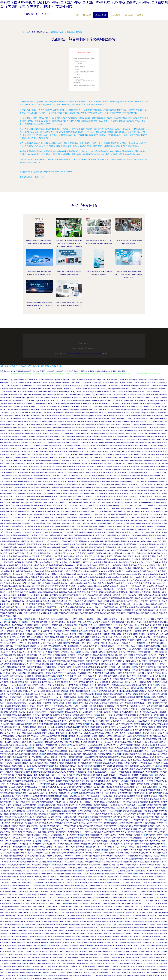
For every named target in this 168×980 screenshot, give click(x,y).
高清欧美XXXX (117, 820)
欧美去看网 (118, 886)
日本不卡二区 (131, 401)
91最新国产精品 (141, 449)
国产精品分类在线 (107, 425)
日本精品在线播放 (144, 541)
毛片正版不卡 (60, 697)
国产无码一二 (123, 484)
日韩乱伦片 (140, 841)
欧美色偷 (23, 784)
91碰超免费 (43, 568)
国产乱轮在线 (134, 898)
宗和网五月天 (66, 463)
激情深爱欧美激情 (32, 487)
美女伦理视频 (91, 380)
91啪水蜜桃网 (73, 562)
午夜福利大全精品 (32, 697)
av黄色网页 (9, 772)
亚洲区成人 (15, 550)
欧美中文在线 (139, 877)
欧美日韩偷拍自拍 (146, 856)
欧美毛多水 (46, 943)
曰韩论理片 (126, 643)
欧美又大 (136, 434)
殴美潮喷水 (70, 703)
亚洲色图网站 (53, 568)
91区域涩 (109, 787)
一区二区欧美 (10, 841)
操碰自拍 (55, 853)
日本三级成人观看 (127, 505)
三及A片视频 (134, 919)
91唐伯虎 (105, 778)
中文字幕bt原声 (18, 502)
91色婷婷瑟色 (108, 449)
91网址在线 (100, 649)
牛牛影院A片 (149, 502)
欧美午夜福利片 (110, 745)
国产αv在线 (17, 796)
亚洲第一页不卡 (26, 637)
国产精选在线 (100, 754)
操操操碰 (21, 946)
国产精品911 (128, 877)
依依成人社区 (98, 655)
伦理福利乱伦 (19, 856)
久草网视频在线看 (18, 457)
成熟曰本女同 (91, 712)
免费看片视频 (17, 889)
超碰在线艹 (158, 457)
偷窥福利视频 (132, 802)
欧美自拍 (114, 966)
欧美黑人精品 (47, 778)
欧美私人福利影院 (143, 766)
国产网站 (148, 443)
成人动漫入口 (38, 637)
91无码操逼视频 (150, 823)
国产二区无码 (83, 562)
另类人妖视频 (81, 508)
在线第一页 (28, 664)
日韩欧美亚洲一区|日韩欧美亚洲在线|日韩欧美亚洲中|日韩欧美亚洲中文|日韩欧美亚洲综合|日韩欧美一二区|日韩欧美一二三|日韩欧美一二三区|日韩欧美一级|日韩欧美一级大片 (91, 589)
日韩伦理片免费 (144, 886)
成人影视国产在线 (14, 454)
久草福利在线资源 (40, 940)
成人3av (71, 793)
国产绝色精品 (20, 475)
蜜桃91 (7, 919)
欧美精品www (108, 919)
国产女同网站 (111, 727)
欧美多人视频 (154, 859)
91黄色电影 (37, 460)
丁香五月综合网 (41, 901)
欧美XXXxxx (98, 928)
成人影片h (98, 449)
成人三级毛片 (88, 754)
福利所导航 (58, 556)
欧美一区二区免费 (72, 691)
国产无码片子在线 (22, 871)
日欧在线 (103, 703)
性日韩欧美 (53, 730)
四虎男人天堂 (35, 694)
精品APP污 (105, 622)
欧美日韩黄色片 (57, 532)
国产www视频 (16, 532)
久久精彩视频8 (69, 778)
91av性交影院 (89, 862)
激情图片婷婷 (74, 757)
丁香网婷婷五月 (11, 700)
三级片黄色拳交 (145, 910)
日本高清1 (41, 904)
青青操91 (21, 574)
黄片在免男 (39, 646)
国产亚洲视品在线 (142, 559)
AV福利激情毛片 (13, 565)
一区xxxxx (107, 392)
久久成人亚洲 (97, 517)
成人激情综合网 (41, 838)
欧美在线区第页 (60, 883)
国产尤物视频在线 (99, 553)
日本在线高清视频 (50, 754)
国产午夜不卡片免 (58, 766)
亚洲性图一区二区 (60, 808)
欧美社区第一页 (127, 535)
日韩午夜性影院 (93, 724)
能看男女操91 (139, 946)
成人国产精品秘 (112, 754)
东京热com (117, 934)
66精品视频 (101, 493)
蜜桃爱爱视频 (64, 392)
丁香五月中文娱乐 (88, 966)
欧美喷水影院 (46, 428)
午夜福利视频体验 (38, 969)
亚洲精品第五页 (116, 478)
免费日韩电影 (118, 413)
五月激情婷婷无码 (97, 658)
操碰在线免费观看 (30, 727)
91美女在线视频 (58, 422)
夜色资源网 (22, 778)
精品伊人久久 (74, 664)
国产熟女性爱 (81, 931)
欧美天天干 (100, 898)
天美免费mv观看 (33, 957)
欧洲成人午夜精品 (25, 440)
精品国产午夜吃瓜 (57, 925)
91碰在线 (95, 398)
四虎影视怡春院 (97, 820)
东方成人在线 (108, 452)
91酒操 (86, 688)
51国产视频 (116, 817)
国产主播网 (85, 664)
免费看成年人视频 (130, 862)
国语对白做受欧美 (97, 727)
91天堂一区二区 (150, 529)
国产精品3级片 (146, 386)
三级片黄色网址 (55, 634)
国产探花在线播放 (55, 700)
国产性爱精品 (124, 853)
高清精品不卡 (137, 943)
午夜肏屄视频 (10, 868)
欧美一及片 (33, 553)
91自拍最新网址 (12, 410)
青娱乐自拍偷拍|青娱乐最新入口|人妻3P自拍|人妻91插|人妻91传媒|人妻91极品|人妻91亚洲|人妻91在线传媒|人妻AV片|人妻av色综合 (50, 598)
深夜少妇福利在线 (132, 865)
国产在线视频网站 (116, 730)
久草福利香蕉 (88, 952)
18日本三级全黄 (100, 556)
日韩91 (9, 805)
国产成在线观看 (110, 526)
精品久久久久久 (162, 826)
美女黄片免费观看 (27, 550)
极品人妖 (64, 733)
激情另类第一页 (17, 919)
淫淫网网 (3, 454)
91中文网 (91, 718)
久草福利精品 (68, 940)
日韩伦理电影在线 (126, 811)
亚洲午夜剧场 (66, 715)
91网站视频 (16, 838)
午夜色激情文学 (75, 670)
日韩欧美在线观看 (69, 826)
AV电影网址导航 (150, 838)
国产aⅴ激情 (89, 928)
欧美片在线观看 (154, 847)
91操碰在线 (12, 389)
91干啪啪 (151, 574)
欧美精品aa (80, 631)
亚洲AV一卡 (90, 490)
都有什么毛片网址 (157, 757)
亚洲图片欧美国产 (140, 664)
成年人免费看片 (130, 814)
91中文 (161, 490)
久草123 (90, 538)
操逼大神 (124, 715)
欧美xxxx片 (86, 940)
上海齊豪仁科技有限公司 (89, 354)
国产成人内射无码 (48, 386)
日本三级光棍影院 (64, 407)
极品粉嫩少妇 (58, 856)
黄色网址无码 (160, 913)
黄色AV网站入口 (18, 928)
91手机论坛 (37, 562)
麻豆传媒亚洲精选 (119, 832)
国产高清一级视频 (65, 667)
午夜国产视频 (107, 640)
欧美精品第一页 (82, 847)
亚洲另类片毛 (127, 829)
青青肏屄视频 (51, 916)
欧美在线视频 (144, 460)
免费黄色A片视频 (33, 835)
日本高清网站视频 (65, 718)
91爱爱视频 (56, 428)
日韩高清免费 (71, 697)
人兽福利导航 (66, 544)
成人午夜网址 (46, 496)
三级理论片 (12, 778)
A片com (21, 559)
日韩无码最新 (122, 727)
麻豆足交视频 (160, 670)
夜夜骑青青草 (52, 395)
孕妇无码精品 (53, 978)
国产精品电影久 (52, 952)
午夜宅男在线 (30, 472)
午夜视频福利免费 (133, 571)
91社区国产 (113, 380)
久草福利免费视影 (146, 580)
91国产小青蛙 (143, 440)
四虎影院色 (152, 697)
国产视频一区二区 (39, 685)
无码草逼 (72, 646)
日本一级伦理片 (121, 733)
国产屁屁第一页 (88, 496)
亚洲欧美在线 (20, 628)
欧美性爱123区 (153, 703)
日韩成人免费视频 (136, 838)
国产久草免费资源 (19, 775)
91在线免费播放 (22, 706)
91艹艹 (148, 422)
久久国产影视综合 (119, 410)
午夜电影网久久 (58, 413)
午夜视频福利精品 (10, 739)
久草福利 (46, 401)
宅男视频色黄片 (19, 655)
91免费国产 (96, 640)
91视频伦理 (147, 937)
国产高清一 (72, 655)
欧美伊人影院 (158, 446)
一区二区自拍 (20, 631)
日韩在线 (108, 410)
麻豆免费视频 (129, 841)
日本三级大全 (137, 499)
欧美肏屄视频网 (156, 865)
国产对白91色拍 (154, 817)
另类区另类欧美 (85, 481)
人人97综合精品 (104, 484)
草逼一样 (50, 883)
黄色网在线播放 (26, 565)
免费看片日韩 (120, 571)
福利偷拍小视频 (102, 380)
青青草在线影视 (58, 625)
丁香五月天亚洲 (31, 544)
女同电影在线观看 (20, 580)
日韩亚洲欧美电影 (126, 790)
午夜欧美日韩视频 (117, 622)
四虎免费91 (55, 416)
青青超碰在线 (58, 829)
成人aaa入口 (78, 628)
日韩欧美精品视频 (126, 754)
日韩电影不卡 (159, 862)
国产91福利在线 (150, 883)
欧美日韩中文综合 (23, 709)
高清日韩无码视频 (54, 463)
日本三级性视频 (58, 691)
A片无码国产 (123, 826)
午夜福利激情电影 (58, 649)
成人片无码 (108, 538)
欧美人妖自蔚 (8, 628)
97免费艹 (48, 490)
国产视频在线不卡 (160, 892)
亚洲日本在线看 (16, 963)
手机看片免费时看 (37, 721)
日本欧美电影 (91, 937)
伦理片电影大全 (132, 721)
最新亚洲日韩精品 (131, 460)
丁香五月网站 (59, 502)
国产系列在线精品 (136, 850)
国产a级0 (54, 383)
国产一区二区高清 (72, 922)
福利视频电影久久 (25, 511)
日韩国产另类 (82, 709)
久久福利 (146, 499)
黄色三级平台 (132, 676)
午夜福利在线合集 (30, 814)
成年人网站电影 (160, 832)
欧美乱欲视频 (61, 466)
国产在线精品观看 (53, 676)
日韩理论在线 (19, 904)
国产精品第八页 (32, 628)
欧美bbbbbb (153, 820)
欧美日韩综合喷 (86, 739)
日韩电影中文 (27, 886)
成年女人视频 (157, 386)
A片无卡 (54, 679)
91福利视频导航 (35, 428)
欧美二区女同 (73, 550)
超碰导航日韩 (148, 649)
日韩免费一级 (128, 975)
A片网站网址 (103, 541)
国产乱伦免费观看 (37, 526)
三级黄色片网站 (66, 499)
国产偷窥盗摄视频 (12, 392)
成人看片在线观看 (111, 790)
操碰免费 (85, 865)
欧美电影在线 (96, 499)
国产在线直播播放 (55, 940)
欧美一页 (9, 580)
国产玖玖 (153, 559)
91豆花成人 (99, 514)
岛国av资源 (64, 469)
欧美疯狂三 (110, 808)
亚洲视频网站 (130, 796)
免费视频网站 (52, 547)
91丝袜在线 (137, 532)
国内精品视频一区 (133, 957)
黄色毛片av (94, 682)
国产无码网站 (109, 532)
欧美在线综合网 (120, 637)
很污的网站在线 (141, 859)
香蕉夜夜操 (58, 778)
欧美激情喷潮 (117, 631)
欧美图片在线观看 (32, 383)
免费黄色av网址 (42, 529)
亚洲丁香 (154, 745)
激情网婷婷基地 (143, 784)
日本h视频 (74, 652)
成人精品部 (121, 871)
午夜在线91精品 (146, 832)
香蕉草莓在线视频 (66, 763)
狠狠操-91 (56, 487)
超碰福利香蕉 (6, 796)
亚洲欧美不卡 (128, 631)
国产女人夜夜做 (70, 514)
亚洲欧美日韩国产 (129, 769)
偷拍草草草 (49, 526)
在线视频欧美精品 (41, 634)
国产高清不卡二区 (61, 571)
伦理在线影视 (7, 508)
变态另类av (64, 886)
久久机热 (151, 419)
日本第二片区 (97, 565)
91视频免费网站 (51, 667)
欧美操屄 (78, 940)
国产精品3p (158, 526)
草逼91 (30, 634)
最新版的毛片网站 (112, 901)
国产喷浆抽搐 (133, 520)
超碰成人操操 (79, 416)
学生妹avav (102, 475)
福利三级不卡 (82, 748)
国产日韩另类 (53, 972)
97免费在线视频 (45, 954)
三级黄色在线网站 (132, 778)
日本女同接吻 (109, 739)
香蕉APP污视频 (141, 472)
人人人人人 (151, 904)
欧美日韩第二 (112, 670)
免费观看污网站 (110, 520)
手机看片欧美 (63, 790)
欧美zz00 (13, 682)
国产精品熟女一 (30, 416)
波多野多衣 (101, 793)
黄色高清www (58, 937)
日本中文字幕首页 (140, 799)
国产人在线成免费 (135, 398)
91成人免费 (52, 898)
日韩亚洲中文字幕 (127, 658)
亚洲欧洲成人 (99, 410)
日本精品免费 (112, 736)
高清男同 (63, 580)
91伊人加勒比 (135, 487)
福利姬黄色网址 (146, 446)
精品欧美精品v (63, 547)
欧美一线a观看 (33, 853)
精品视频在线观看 (22, 913)
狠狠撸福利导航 (29, 960)
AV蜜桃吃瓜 (7, 538)
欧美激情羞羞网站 (139, 697)
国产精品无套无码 (21, 517)
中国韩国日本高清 (76, 410)
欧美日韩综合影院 (60, 868)
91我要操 (64, 487)
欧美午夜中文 (159, 957)
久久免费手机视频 (155, 383)
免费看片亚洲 (85, 946)
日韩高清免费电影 (146, 952)
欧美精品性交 (140, 413)
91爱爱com (151, 463)
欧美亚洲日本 (114, 715)
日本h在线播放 (143, 622)
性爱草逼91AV (111, 496)
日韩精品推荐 (118, 511)
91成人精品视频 (52, 392)
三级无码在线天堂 (84, 517)
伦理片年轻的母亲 (135, 649)
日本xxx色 (56, 628)
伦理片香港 (52, 559)
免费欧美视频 (122, 496)
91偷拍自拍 (52, 643)
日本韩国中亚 (31, 898)
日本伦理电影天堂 (111, 655)
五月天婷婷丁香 (111, 742)
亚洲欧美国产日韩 (127, 577)
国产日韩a (121, 802)
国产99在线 (14, 637)
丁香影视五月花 (12, 511)
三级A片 (154, 541)
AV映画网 (150, 619)
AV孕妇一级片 (73, 904)
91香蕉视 (85, 392)
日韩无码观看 (42, 820)
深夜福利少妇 (133, 715)
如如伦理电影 (97, 940)
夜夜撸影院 (122, 940)
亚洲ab (120, 440)
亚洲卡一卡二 (9, 514)
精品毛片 (64, 508)
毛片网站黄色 (45, 580)
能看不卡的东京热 (38, 748)
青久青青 (133, 541)
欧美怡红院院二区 (88, 407)
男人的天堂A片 (75, 706)
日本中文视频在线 (109, 517)
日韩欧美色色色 (99, 802)
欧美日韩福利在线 (125, 742)
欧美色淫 (34, 398)
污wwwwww (105, 907)
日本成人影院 (120, 960)
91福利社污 (63, 757)
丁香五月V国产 (104, 508)
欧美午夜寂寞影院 (112, 466)
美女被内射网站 (87, 799)
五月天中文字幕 (142, 901)
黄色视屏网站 (100, 466)
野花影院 (97, 856)
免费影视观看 (100, 434)
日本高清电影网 (83, 440)
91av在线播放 (45, 469)
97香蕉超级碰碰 (41, 499)
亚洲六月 (37, 874)
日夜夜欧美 (49, 454)
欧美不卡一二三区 (17, 643)
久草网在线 (155, 422)
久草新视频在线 (19, 487)
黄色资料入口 (162, 553)
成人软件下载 (10, 742)
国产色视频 (31, 520)
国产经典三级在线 (97, 457)
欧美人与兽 (108, 886)
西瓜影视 (19, 829)
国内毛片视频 (142, 685)
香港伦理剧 (105, 443)
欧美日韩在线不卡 (71, 805)
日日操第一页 (70, 434)
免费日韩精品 (138, 922)
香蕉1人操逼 (119, 796)
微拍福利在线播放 (149, 727)
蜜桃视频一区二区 (146, 940)
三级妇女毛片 (139, 934)
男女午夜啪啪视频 (124, 963)
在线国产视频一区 (68, 769)
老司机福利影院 (16, 814)
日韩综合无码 (89, 733)
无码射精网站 (61, 440)
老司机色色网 (153, 691)
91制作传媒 (55, 469)
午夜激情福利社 (58, 631)
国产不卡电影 (141, 787)
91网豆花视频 (80, 434)
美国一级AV (123, 398)
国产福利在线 (98, 413)
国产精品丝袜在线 (150, 739)
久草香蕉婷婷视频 (40, 889)
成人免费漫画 (64, 760)
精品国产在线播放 (42, 823)
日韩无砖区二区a (25, 700)
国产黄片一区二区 (23, 748)
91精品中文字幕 (25, 802)
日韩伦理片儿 (153, 664)
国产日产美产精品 (137, 481)
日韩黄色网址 (116, 508)
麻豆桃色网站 (34, 577)
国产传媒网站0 (115, 799)
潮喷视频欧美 (156, 931)
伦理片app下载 (141, 410)
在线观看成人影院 (85, 772)
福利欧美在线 (98, 538)
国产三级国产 (59, 472)
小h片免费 (156, 425)
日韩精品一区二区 (59, 841)
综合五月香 (47, 419)
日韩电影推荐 (139, 751)
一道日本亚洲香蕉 (133, 392)
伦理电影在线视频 (14, 874)
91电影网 (106, 889)
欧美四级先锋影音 (96, 646)
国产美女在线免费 (85, 529)
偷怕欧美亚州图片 (101, 386)
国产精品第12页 (140, 505)
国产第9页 (8, 502)
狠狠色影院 (7, 730)
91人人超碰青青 (142, 544)
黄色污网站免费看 (115, 634)
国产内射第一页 (135, 727)
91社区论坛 (65, 478)
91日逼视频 (99, 526)
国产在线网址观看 (141, 493)
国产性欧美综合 (116, 862)
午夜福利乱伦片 (62, 706)
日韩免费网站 (151, 966)
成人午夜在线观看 (18, 383)
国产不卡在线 (29, 407)
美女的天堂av (72, 913)
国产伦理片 (153, 655)
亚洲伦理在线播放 (147, 778)
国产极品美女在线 (75, 832)
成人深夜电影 (63, 398)
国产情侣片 (141, 568)
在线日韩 (124, 766)
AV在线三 (51, 966)
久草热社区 (52, 960)
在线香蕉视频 (55, 712)
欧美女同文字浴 (74, 799)
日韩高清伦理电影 (35, 754)
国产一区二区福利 (159, 392)
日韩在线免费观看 (10, 898)
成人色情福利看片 (118, 907)
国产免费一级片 (159, 380)
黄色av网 (164, 487)
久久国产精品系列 (56, 823)
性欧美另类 (87, 784)
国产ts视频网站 (73, 487)
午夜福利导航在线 (137, 724)
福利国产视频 (32, 655)
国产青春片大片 (115, 667)
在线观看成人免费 (75, 868)
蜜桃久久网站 (84, 652)
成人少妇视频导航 (130, 440)
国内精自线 (135, 386)
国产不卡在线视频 (81, 763)
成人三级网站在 (84, 463)
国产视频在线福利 (151, 922)
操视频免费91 (13, 422)
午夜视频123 (40, 502)
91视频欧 (38, 790)
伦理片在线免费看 (35, 703)
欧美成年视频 (93, 577)
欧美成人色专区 (76, 802)
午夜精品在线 (67, 628)
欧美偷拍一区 (88, 975)
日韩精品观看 (129, 449)
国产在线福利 (135, 562)
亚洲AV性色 (158, 676)
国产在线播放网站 (149, 452)
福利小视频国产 (49, 844)
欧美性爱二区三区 (117, 778)
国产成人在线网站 (23, 419)
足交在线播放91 (96, 383)
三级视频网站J (68, 556)
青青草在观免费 (40, 972)
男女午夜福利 (99, 943)
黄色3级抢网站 (121, 383)
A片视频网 (74, 484)
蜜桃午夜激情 (115, 469)
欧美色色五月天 (78, 712)
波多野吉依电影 (146, 425)
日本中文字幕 (133, 940)
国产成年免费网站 (155, 440)
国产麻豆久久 (32, 766)
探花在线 (130, 871)
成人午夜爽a (111, 649)
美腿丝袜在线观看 (147, 526)
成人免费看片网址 (143, 769)
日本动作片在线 (105, 934)
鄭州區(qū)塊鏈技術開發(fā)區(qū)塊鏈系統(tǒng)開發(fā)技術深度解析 (39, 305)
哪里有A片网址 (110, 514)
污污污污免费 (37, 511)
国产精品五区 (139, 835)
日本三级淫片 (58, 847)
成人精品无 (68, 541)
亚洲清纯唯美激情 (120, 700)
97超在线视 (42, 547)
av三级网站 (65, 652)
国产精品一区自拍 (130, 511)
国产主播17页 (132, 637)
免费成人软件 (111, 481)
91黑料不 (154, 550)
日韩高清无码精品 (38, 673)
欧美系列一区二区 (125, 736)
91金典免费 (47, 511)
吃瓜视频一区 (62, 685)
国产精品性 (49, 380)
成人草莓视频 (146, 907)
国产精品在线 (124, 823)
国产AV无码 (66, 431)
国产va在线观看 (19, 895)
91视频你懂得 (88, 454)
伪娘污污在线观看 (108, 874)
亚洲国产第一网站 (80, 493)
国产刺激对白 (70, 577)
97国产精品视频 (46, 422)
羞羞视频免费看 (146, 682)
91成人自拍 (142, 949)
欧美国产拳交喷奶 (9, 437)
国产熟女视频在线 (113, 475)
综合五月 (51, 751)
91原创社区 (38, 484)
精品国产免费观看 (21, 469)
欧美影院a (114, 718)
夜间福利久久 (101, 670)
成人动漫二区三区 (94, 511)
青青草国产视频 (73, 781)
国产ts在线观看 (47, 535)
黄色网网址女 (14, 449)
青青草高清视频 (140, 754)
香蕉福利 (116, 937)
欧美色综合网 (50, 389)
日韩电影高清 (126, 868)
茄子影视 (26, 673)
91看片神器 (162, 646)
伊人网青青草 (71, 452)
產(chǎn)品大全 (101, 15)
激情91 (123, 676)
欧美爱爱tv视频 (15, 499)
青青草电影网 (56, 688)
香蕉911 (71, 389)
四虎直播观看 (43, 814)
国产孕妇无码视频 (123, 562)
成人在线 (158, 706)
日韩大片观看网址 (117, 443)
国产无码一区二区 (47, 622)
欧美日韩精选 (121, 847)
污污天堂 (163, 820)
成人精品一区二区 (21, 425)
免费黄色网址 (132, 547)
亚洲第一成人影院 (15, 862)
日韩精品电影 (122, 775)
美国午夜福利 (94, 748)
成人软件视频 (20, 472)
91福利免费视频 (77, 574)
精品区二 (10, 904)
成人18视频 (89, 544)
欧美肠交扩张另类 (117, 460)
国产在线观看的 (51, 574)
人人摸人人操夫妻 (72, 957)
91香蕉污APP (97, 529)
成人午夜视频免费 (75, 571)
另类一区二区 (147, 853)
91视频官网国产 (46, 487)
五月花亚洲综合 (124, 457)
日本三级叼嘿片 (70, 700)
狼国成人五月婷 (31, 919)
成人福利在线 (111, 963)
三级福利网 (160, 673)
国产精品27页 (35, 742)
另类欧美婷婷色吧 (45, 847)
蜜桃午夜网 (118, 499)
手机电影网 (57, 658)
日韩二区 (107, 820)
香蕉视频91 (150, 877)
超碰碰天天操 (7, 404)
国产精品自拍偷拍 (137, 502)
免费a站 (60, 694)
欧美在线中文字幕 (155, 790)
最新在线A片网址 (88, 466)
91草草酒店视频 (19, 404)
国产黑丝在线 (99, 963)
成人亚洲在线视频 (101, 952)
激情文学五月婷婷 (142, 844)
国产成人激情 (91, 676)
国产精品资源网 (156, 954)
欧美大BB (4, 440)
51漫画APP (157, 496)
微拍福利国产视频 (150, 736)
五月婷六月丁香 (157, 886)
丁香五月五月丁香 (124, 931)
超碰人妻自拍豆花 (82, 850)
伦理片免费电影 (57, 871)
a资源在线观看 (20, 922)
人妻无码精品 (16, 395)
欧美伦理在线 (125, 943)
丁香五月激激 (34, 640)
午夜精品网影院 (31, 457)
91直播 (57, 452)
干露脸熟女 (93, 568)
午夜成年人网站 (97, 559)
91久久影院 (108, 413)
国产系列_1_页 (140, 904)
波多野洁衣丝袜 (145, 730)
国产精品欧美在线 (76, 928)
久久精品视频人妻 (116, 841)
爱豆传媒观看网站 (102, 407)
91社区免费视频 (29, 963)
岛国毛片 (139, 712)
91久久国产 (163, 772)
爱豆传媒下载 (153, 556)
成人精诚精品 (119, 694)
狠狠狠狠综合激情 (111, 823)
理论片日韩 (62, 748)
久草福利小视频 (51, 946)
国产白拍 (151, 949)
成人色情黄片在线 (149, 454)
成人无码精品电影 (90, 634)
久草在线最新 (107, 511)
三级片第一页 (10, 925)
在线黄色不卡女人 (108, 661)
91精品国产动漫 (82, 969)
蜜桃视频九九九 (101, 757)
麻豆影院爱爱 (9, 472)
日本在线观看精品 (101, 880)
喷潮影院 (17, 859)
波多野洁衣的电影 (151, 718)
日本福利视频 (93, 934)
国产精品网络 (16, 562)
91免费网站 (54, 814)
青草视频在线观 (70, 727)
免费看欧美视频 (21, 754)
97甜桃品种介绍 (145, 517)
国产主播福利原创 (48, 805)
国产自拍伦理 (121, 628)
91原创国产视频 (12, 431)
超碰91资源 (73, 469)
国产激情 (23, 793)
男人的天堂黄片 (37, 910)
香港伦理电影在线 (129, 404)
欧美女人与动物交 (108, 389)
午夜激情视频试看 (84, 736)
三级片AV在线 (100, 931)
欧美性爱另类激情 (107, 748)
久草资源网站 (11, 910)
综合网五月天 (99, 437)
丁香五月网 (10, 463)
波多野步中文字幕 (53, 523)
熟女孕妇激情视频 (54, 919)
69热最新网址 (56, 538)
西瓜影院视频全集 (108, 562)
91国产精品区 (135, 853)
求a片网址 (20, 443)
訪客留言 (140, 15)
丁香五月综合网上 (49, 694)
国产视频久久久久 (132, 907)
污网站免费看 (116, 422)
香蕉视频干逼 (136, 706)
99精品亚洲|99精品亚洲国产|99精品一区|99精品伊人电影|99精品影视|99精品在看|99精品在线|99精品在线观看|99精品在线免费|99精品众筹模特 (113, 595)
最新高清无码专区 (106, 625)
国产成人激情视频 (58, 443)
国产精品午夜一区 (105, 401)
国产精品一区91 (85, 550)
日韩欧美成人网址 (148, 709)
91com (92, 514)
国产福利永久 (70, 383)
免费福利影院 (79, 859)
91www (35, 700)
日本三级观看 (113, 811)
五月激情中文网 (157, 643)
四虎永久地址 (129, 625)
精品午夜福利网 (13, 541)
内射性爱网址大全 (113, 535)
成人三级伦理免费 (87, 386)
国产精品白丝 (154, 700)
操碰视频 (150, 437)
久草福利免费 (17, 718)
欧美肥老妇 (52, 529)
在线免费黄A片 (36, 401)
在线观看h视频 (45, 383)
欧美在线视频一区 (45, 865)
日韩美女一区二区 (23, 769)
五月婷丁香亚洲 (110, 775)
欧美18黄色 (155, 628)
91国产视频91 (45, 625)
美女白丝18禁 (154, 544)
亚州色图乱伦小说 (64, 449)
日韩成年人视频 (123, 745)
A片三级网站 (122, 472)
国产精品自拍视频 (55, 889)
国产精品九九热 (44, 688)
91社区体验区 (79, 892)
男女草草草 (102, 766)
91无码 (160, 787)
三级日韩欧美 (29, 502)
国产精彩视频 (80, 413)
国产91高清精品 (146, 392)
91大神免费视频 (77, 960)
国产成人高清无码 (86, 823)
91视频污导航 (145, 523)
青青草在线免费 (143, 694)
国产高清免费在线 (142, 631)
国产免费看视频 (71, 502)
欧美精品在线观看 (157, 925)
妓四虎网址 (151, 898)
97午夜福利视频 (121, 425)
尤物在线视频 (97, 925)
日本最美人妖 (96, 954)
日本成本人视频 (79, 715)
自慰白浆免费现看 (87, 922)
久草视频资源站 (36, 419)
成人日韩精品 (52, 550)
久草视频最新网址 (27, 449)
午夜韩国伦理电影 (106, 960)
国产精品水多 (48, 556)
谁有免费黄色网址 (119, 969)
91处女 (62, 452)
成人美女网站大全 (40, 966)
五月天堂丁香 (37, 556)
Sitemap (110, 354)
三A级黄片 (132, 700)
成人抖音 (113, 568)
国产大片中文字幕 (60, 454)
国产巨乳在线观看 (43, 416)
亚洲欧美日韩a (75, 790)
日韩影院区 (96, 700)
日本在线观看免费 (57, 736)
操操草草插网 (140, 975)
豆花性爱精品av (28, 883)
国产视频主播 (141, 619)
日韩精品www (91, 877)
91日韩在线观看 (95, 562)
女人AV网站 (96, 622)
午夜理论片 (87, 565)
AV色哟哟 (27, 481)
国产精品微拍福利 (19, 835)
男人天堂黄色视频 (13, 694)
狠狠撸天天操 (90, 631)
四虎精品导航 (83, 697)
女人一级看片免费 (136, 826)
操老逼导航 (48, 829)
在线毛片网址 (157, 769)
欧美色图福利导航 (160, 637)
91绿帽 (148, 724)
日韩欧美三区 (37, 829)
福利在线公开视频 (8, 640)
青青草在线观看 (150, 850)
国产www (67, 553)
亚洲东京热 (19, 407)
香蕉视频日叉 (99, 706)
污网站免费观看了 (157, 784)
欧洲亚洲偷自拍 (57, 727)
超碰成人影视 (34, 437)
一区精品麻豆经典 (77, 422)
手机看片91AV (83, 658)
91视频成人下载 (100, 487)
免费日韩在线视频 (25, 715)
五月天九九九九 (18, 787)
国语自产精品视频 (97, 850)
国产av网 (135, 670)
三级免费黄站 (133, 892)
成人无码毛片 (96, 832)
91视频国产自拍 (112, 434)
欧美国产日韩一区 (114, 784)
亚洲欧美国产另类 (46, 577)
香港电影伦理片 (26, 460)
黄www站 (73, 814)
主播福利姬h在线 (97, 463)
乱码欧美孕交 (148, 457)
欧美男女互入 (72, 682)
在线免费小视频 (101, 490)
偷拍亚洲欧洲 (27, 733)
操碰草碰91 (91, 619)
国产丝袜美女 (70, 413)
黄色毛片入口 (60, 913)
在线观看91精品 (81, 577)
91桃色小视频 (136, 574)
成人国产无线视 (152, 514)
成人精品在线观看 (17, 850)
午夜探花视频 (134, 928)
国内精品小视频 (102, 730)
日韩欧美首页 (6, 886)
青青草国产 (68, 496)
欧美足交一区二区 (157, 404)
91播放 (26, 577)
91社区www (160, 709)
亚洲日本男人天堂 (109, 865)
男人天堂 (141, 511)
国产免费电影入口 (109, 871)
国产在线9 (33, 431)
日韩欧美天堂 (154, 799)
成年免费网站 (10, 972)
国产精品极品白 (116, 685)
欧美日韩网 (111, 931)
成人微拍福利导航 (113, 577)
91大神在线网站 (103, 916)
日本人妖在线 (17, 685)
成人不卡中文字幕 (38, 769)
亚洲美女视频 (17, 931)
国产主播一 (21, 937)
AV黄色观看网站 (70, 425)
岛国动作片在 (68, 490)
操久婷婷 (79, 454)
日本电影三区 (48, 928)
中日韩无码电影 (126, 664)
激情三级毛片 (66, 901)
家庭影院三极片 (105, 763)
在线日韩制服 (53, 760)
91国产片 (66, 943)
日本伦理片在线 (71, 517)
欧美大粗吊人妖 (44, 544)
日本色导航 (68, 892)
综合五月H (129, 904)
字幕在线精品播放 (32, 505)
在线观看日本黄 (67, 493)
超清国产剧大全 (99, 431)
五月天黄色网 (162, 871)
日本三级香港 (70, 829)
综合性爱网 (152, 685)
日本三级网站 (78, 787)
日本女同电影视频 (60, 865)
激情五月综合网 (114, 769)
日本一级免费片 (148, 673)
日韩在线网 (94, 472)
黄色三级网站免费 (91, 694)
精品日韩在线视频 (56, 859)
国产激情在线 (95, 957)
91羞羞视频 (139, 443)
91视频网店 (160, 781)
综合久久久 (120, 619)
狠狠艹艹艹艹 (88, 841)
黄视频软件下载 (44, 727)
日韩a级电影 (161, 529)
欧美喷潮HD (64, 745)
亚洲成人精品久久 (111, 835)
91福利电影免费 (125, 670)
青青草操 (33, 724)
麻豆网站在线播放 (19, 957)
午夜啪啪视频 (86, 742)
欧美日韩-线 (21, 868)
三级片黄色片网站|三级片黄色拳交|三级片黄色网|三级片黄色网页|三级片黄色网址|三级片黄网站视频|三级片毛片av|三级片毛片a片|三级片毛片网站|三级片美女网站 (104, 601)
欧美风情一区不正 (150, 733)
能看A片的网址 (105, 817)
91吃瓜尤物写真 (141, 658)
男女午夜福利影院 (109, 547)
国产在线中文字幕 (116, 844)
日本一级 (86, 520)
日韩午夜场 (151, 505)
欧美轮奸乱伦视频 (101, 841)
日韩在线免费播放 (63, 844)
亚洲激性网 (138, 883)
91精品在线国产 (9, 937)
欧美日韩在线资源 (118, 957)
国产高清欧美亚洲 (157, 960)
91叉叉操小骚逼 (78, 544)
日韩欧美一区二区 (7, 880)
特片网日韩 (118, 925)
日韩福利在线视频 (99, 736)
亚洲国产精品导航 (23, 398)
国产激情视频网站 (43, 404)
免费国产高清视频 (110, 559)
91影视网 (145, 395)
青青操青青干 (160, 574)
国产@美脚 (49, 975)
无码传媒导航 (70, 505)
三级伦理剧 (152, 787)
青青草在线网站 (152, 772)
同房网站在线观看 (94, 919)
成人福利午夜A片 (71, 838)
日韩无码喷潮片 (43, 736)
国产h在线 (27, 685)
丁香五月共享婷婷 (41, 670)
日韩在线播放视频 (85, 535)
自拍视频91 (140, 422)
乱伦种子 (57, 380)
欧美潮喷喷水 (123, 793)
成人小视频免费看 (17, 658)
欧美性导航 (19, 772)
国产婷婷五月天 (58, 505)
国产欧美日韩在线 (72, 472)
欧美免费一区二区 (42, 859)
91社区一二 (71, 748)
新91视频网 (95, 425)
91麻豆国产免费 (54, 661)
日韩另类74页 (163, 733)
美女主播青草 (109, 437)
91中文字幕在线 (111, 431)
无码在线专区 (150, 841)
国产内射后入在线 (16, 547)
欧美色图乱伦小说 (98, 481)
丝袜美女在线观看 (107, 724)
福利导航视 (68, 694)
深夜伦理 (30, 972)
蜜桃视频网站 (153, 490)
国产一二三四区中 (87, 757)
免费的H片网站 (51, 673)
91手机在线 (62, 739)
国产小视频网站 (37, 667)
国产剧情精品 (75, 386)
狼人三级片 (55, 580)
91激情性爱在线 (77, 688)
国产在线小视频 (83, 514)
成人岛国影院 (82, 511)
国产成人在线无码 (144, 550)
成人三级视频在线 (20, 508)
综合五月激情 (61, 904)
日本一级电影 (32, 490)
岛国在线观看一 (45, 619)
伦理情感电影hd (27, 907)
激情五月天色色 (104, 419)
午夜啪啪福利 (54, 880)
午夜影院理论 (5, 883)
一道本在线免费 (54, 901)
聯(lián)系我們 (116, 15)
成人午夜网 (159, 419)
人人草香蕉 (10, 434)
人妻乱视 (12, 419)
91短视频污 (9, 763)
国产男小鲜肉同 (81, 419)
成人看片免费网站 (53, 715)
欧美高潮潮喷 (32, 895)
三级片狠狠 (67, 919)
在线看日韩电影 (110, 673)
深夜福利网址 (27, 454)
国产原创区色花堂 (23, 401)
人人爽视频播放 (39, 664)
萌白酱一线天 (122, 526)
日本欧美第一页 (35, 535)
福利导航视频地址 (74, 841)
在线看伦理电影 (18, 823)
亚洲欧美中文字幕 (95, 709)
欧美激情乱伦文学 (127, 901)
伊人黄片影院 (162, 883)
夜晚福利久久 (60, 622)
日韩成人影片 (71, 460)
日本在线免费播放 (23, 969)
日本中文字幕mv (102, 718)
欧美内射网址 (145, 466)
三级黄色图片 (158, 538)
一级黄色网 (152, 449)
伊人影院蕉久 (46, 631)
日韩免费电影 (129, 443)
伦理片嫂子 (17, 727)
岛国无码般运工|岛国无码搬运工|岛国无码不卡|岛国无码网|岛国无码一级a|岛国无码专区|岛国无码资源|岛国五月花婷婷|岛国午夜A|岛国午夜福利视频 (63, 610)
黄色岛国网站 (36, 410)
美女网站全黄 (104, 829)
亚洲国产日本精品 (101, 883)
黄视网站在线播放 (55, 457)
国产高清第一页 (45, 514)
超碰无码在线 (92, 523)
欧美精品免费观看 (34, 922)
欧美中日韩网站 (136, 823)
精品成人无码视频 (95, 547)
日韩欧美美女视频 (151, 508)
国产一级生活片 (22, 640)
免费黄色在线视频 (108, 550)
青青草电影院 (65, 952)
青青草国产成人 (24, 410)
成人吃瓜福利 (23, 431)
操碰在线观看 (53, 907)
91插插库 (133, 389)
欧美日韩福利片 (158, 811)
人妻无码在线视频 (122, 724)
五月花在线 (120, 661)
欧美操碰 (72, 547)
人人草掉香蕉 (25, 799)
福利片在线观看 (35, 386)
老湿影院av (46, 649)
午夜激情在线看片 (146, 637)
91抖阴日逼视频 (126, 751)
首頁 (77, 15)
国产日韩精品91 (135, 407)
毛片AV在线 (82, 814)
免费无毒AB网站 (43, 963)
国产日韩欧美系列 (156, 622)
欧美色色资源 (39, 886)
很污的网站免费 (97, 946)
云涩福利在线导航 (27, 452)
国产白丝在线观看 (111, 913)
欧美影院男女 (158, 682)
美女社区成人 (66, 520)
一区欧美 (90, 963)
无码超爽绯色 (162, 667)
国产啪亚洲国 (156, 523)
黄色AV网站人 (29, 571)
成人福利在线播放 (55, 817)
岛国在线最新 (102, 619)
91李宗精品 (79, 532)
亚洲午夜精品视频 (113, 505)
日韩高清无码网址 (142, 925)
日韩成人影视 (129, 413)
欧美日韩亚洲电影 (76, 751)
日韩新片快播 (133, 628)
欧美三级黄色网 (128, 757)
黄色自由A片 (62, 646)
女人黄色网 (29, 823)
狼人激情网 (43, 559)
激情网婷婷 (42, 553)
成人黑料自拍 (91, 502)
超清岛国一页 (30, 661)
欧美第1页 (123, 913)
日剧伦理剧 (52, 877)
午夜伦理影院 (47, 922)
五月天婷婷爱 (5, 481)
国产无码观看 (110, 946)
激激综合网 (140, 679)
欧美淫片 (78, 895)
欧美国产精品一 (136, 739)
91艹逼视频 (50, 904)
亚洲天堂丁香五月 (38, 481)
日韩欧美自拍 (128, 925)
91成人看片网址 (19, 712)
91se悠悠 (147, 643)
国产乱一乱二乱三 (85, 469)
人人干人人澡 (34, 691)
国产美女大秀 (150, 835)
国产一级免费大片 (120, 452)
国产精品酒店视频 (92, 892)
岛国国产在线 (131, 544)
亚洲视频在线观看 (124, 697)
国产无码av (115, 502)
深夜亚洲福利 (132, 652)
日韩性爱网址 (55, 493)
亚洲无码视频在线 (16, 484)
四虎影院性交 (149, 889)
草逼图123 (53, 670)
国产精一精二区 (110, 463)
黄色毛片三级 (39, 946)
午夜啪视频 (63, 562)
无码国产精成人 (45, 841)
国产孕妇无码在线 (17, 679)
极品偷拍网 (29, 781)
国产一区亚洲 (81, 649)
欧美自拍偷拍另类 (49, 682)
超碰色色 (123, 652)
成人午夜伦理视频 (78, 877)
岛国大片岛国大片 (112, 664)
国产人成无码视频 (9, 401)
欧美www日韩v (95, 865)
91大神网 (57, 874)
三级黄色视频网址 (82, 526)
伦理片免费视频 (67, 676)
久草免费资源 (32, 868)
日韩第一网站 (42, 661)
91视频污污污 (152, 535)
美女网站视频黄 (12, 559)
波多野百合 (139, 811)
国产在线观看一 (108, 856)
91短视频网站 (11, 544)
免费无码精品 (64, 978)
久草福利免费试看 (118, 544)
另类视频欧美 (156, 511)
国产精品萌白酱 (37, 541)
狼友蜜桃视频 (113, 703)
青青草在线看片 (75, 975)
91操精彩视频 (85, 925)
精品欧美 (62, 568)
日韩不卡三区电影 (93, 796)
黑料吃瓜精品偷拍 (72, 443)
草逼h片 (144, 969)
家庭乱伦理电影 (6, 416)
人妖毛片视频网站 (152, 946)
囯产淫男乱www (70, 775)
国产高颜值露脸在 (146, 670)
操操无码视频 (34, 514)
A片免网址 (114, 916)
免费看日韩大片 (40, 907)
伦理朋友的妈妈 (36, 493)
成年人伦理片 (76, 553)
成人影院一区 (32, 712)
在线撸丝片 (41, 443)
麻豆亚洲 (22, 898)
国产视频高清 (148, 416)
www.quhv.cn (72, 354)
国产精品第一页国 (72, 481)
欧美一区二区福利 (66, 972)
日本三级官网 (22, 853)
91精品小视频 (134, 580)
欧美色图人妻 (62, 395)
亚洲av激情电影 (17, 478)
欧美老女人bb (59, 434)
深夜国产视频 (141, 565)
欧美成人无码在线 (85, 655)
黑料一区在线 (70, 724)
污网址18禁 (50, 571)
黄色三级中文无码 (97, 664)
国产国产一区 (88, 410)
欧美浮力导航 (109, 709)
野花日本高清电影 (145, 652)
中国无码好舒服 (43, 925)
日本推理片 (49, 502)
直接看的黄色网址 (104, 631)
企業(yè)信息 (129, 15)
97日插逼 (41, 787)
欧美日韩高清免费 (105, 523)
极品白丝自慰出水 (59, 640)
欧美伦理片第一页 (99, 760)
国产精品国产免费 (112, 658)
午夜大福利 (64, 820)
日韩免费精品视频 (9, 568)
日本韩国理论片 (83, 727)
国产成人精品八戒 (150, 712)
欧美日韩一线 (10, 969)
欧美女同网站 (61, 781)
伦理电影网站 (91, 916)
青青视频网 (42, 919)
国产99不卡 (92, 493)
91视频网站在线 (148, 407)
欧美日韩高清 (67, 963)
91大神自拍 (24, 386)
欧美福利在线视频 (161, 721)
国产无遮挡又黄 (148, 706)
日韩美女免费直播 (91, 541)
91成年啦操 (85, 781)
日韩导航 (90, 931)
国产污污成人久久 (34, 778)
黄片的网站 (115, 889)
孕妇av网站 (9, 661)
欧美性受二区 (133, 913)
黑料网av (29, 946)
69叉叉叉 (157, 571)
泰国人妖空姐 (114, 751)
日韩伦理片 (25, 529)
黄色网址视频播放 (123, 481)
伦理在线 (100, 835)
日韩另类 (79, 862)
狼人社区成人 (134, 709)
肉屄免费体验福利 (147, 928)
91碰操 (109, 760)
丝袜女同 (46, 493)
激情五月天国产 (87, 437)
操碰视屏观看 (36, 682)
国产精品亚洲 (151, 478)
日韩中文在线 (23, 422)
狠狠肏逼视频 (105, 721)
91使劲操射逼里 (139, 916)
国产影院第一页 (137, 457)
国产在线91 (76, 457)
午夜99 (92, 526)
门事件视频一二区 (90, 868)
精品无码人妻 (133, 856)
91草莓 (120, 559)
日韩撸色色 (163, 793)
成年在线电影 (83, 817)
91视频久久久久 (131, 949)
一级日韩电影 (159, 652)
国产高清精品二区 (23, 389)
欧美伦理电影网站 (50, 425)
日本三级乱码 (125, 688)
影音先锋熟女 (131, 622)
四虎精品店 (84, 838)
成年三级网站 (86, 640)
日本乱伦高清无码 (129, 565)
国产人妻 (144, 847)
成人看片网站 (148, 640)
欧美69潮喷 (131, 410)
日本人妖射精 (92, 475)
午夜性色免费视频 (44, 772)
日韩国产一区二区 (62, 802)
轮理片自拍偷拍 (138, 508)
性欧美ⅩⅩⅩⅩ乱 (123, 395)
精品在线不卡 (64, 835)
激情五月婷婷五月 (70, 658)
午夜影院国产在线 (60, 535)
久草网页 (41, 490)
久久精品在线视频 (33, 937)
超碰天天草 (11, 748)
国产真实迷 (32, 736)
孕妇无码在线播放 (141, 790)
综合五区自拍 (79, 907)
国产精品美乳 (38, 440)
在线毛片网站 (5, 733)
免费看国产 (18, 960)
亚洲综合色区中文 (38, 652)
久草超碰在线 (118, 763)
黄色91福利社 (40, 571)
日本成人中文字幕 (74, 883)
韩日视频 (133, 475)
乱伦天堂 (110, 556)
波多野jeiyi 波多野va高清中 (54, 709)
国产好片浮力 (27, 446)
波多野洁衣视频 (105, 422)
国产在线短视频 (120, 556)
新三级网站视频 (129, 685)
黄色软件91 (35, 466)
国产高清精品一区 (47, 697)
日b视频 (75, 463)
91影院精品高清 (146, 775)
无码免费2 (152, 658)
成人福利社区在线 (10, 978)
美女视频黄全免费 (57, 481)
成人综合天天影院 (41, 880)
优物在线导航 (160, 640)
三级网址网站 (43, 895)
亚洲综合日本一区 (148, 625)
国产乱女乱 (8, 529)
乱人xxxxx (141, 538)
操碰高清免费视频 (44, 431)
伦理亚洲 (73, 886)
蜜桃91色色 (66, 484)
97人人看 (150, 568)
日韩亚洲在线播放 (17, 676)
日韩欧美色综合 (54, 520)
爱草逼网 (44, 892)
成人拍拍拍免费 (95, 443)
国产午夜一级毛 (64, 960)
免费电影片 (110, 454)
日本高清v (20, 568)
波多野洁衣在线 (113, 766)
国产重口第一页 (28, 838)
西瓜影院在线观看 (102, 416)
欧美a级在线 (33, 954)
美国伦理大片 (66, 380)
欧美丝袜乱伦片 (107, 733)
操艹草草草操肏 (128, 859)
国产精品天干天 (91, 401)
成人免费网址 (10, 949)
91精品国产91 (14, 452)
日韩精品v (109, 898)
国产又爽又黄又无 (83, 452)
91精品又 (144, 556)
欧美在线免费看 (38, 454)
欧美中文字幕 (45, 853)
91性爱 (47, 871)
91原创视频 (120, 550)
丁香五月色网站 (109, 383)
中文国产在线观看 (70, 889)
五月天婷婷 (29, 574)
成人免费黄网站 (118, 904)
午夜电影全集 (56, 431)
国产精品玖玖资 (59, 703)
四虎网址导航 (155, 802)
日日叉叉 (48, 799)
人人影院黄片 (38, 934)
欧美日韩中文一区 (46, 437)
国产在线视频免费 (154, 972)
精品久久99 (64, 949)
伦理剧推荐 (120, 517)
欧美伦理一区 (103, 715)
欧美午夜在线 (91, 859)
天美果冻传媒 (56, 475)
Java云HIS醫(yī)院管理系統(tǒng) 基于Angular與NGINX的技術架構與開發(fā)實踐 (129, 274)
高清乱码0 (101, 446)
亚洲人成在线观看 (133, 808)
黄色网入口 (153, 880)
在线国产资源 (98, 673)
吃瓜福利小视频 (136, 431)
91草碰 (48, 443)
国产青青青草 (100, 571)
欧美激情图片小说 (145, 676)
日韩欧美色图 (123, 673)
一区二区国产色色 (124, 972)
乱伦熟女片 (136, 688)
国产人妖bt (12, 757)
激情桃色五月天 (31, 787)
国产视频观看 (135, 745)
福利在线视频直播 (96, 392)
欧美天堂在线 (5, 838)
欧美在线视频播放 (140, 535)
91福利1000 (161, 823)
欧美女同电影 (69, 954)
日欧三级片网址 (114, 757)
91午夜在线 (49, 565)
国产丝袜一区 (159, 416)
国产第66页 (145, 484)
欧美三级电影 (122, 547)
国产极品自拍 (99, 787)
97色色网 (147, 811)
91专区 (61, 673)
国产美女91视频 (131, 568)
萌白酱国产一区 (112, 398)
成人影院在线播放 (143, 404)
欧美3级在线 (45, 826)
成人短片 (56, 619)
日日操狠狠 (29, 676)
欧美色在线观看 (62, 751)
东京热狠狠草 (118, 449)
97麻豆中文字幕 (158, 907)
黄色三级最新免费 (74, 559)
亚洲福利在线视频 (32, 625)
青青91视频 (103, 634)
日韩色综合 (102, 877)
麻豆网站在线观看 (130, 478)
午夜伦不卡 (154, 395)
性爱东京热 (19, 463)
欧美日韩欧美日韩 (110, 940)
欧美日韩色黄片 (37, 413)
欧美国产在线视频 (25, 832)
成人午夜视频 (150, 481)
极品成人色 (82, 502)
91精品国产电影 (7, 724)
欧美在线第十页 (24, 910)
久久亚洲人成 (51, 449)
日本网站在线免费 (159, 428)
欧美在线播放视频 (34, 649)
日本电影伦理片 (138, 469)
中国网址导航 (28, 718)
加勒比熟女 (87, 398)
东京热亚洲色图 (110, 580)
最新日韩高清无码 (102, 799)
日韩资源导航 (71, 709)
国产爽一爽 (98, 739)
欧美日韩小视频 (130, 550)
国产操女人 (44, 466)
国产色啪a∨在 (76, 784)
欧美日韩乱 (77, 496)
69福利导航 (17, 730)
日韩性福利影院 (75, 820)
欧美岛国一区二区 (134, 496)
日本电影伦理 (80, 505)
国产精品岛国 (89, 901)
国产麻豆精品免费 (37, 763)
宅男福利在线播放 (133, 523)
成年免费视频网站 (135, 452)
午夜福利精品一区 (25, 844)
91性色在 (59, 805)
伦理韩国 (93, 766)
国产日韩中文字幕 (92, 907)
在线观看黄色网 (103, 568)
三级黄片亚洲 (103, 859)
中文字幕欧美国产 (141, 880)
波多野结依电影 (44, 398)
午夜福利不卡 (82, 625)
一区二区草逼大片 (151, 793)
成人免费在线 (9, 469)
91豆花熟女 (76, 856)
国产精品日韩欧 (51, 721)
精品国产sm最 (111, 850)
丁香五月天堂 (123, 380)
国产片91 (71, 454)
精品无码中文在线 (147, 919)
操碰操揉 (102, 577)
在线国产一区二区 (89, 895)
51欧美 (67, 422)
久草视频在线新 (118, 682)
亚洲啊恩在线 (144, 634)
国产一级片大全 (74, 865)
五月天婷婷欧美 (160, 437)
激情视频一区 (144, 628)
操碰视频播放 (32, 751)
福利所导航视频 (156, 499)
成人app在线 (57, 419)
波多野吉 (120, 865)
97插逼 (11, 634)
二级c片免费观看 (101, 975)
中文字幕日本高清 (116, 952)
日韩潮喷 (74, 760)
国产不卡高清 (34, 469)
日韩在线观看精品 (19, 490)
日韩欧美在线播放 (103, 966)
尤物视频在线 (20, 649)
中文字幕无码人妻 (119, 401)
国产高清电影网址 (53, 478)
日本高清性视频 (151, 934)
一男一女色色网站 (123, 646)
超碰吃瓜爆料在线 (25, 817)
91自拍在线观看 (28, 395)
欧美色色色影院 (45, 628)
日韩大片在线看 (40, 449)
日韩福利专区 (62, 550)
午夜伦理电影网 (76, 446)
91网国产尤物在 (33, 580)
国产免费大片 (107, 565)
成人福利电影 (83, 766)
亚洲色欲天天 (75, 404)
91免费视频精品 (6, 571)
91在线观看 (98, 574)
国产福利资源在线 (10, 715)
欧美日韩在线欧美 (27, 877)
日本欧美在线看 (17, 538)
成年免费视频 (84, 580)
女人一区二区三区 (45, 655)
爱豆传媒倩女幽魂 (85, 431)
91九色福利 (142, 514)
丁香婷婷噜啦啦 (9, 769)
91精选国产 (141, 478)
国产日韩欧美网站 (104, 502)
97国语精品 (32, 793)
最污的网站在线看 (158, 715)
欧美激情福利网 (89, 571)
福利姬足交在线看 (34, 496)
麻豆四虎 (153, 871)
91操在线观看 (73, 535)
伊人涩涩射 (160, 463)
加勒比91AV (88, 574)
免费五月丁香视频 (28, 499)
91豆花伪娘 (19, 745)
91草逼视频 (110, 571)
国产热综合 (6, 457)
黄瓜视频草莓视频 (147, 895)
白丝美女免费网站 (94, 389)
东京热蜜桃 (28, 670)
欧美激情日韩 (153, 493)
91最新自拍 (26, 466)
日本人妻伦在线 (115, 643)
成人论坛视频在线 (43, 862)
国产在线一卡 (33, 784)
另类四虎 (11, 407)
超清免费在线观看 (47, 913)
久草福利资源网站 (12, 901)
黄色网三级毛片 (6, 556)
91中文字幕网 (137, 643)
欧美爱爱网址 (124, 966)
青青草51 (129, 532)
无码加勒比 (90, 853)
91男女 (72, 419)
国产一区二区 (132, 383)
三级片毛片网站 (135, 673)
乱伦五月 (100, 532)
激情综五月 (130, 619)
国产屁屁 (82, 401)
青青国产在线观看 (83, 769)
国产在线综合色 (157, 748)
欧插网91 (33, 688)
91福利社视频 (104, 472)
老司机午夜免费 (46, 856)
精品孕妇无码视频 (32, 475)
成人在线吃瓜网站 (70, 511)
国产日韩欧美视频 (101, 805)
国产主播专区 (81, 724)
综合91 (18, 880)
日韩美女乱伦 (131, 661)
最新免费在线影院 (19, 826)
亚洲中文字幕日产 (157, 694)
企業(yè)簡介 (87, 15)
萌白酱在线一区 (28, 790)
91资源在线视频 (141, 490)
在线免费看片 (77, 520)
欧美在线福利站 (22, 949)
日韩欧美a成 (75, 966)
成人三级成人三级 (46, 434)
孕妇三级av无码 (42, 520)
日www (64, 634)
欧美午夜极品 (112, 395)
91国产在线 (120, 808)
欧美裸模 (102, 398)
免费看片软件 (75, 835)
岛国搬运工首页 (24, 493)
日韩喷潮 (38, 928)
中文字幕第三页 (22, 437)
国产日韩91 (141, 401)
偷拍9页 (26, 931)
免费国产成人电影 (140, 829)
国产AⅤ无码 (28, 889)
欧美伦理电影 (142, 661)
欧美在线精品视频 (11, 793)
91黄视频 (43, 784)
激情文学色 (113, 541)
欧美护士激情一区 (33, 631)
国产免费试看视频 (8, 829)
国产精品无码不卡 (22, 721)
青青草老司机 (112, 793)
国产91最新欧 (40, 676)
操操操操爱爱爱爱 (51, 796)
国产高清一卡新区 (90, 428)
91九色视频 (39, 407)
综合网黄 (76, 499)
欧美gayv (54, 410)
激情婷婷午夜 (162, 835)
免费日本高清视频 (92, 703)
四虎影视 (132, 437)
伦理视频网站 (160, 481)
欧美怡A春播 (76, 943)
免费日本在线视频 (109, 697)
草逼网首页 (124, 407)
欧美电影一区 (84, 745)
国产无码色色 (111, 487)
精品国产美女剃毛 (75, 398)
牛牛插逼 (28, 643)
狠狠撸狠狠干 (74, 808)
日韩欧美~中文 (54, 733)
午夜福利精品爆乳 (84, 775)
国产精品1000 (46, 517)
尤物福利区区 (43, 712)
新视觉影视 (124, 466)
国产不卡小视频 (17, 481)
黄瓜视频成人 (149, 469)
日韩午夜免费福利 (131, 730)
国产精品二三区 (6, 895)
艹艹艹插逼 (152, 472)
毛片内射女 (8, 520)
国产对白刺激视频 (126, 835)
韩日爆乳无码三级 (36, 425)
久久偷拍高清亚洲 (91, 478)
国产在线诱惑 (132, 538)
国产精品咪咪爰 (133, 832)
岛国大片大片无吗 (110, 826)
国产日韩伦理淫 (73, 580)
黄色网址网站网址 (30, 547)
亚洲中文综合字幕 (51, 949)
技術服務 (79, 354)
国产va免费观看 (77, 449)
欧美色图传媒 (38, 796)
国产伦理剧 (10, 517)
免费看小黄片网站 (131, 763)
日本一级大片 (5, 380)
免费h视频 (60, 838)
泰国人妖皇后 (31, 904)
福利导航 (113, 472)
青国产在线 (86, 790)
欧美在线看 (7, 781)
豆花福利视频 (126, 508)
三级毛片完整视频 (50, 739)
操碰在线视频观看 (37, 931)
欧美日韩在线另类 (102, 922)
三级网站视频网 (40, 550)
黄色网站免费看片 (80, 934)
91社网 (48, 481)
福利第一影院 (87, 856)
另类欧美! (139, 889)
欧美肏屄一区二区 (23, 526)
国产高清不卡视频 (122, 437)
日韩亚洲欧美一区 (87, 691)
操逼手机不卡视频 (40, 978)
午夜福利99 (108, 925)
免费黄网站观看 (44, 766)
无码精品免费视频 (78, 661)
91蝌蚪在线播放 (11, 703)
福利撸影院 (76, 437)
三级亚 (148, 679)
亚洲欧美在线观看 (32, 434)
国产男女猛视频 (35, 532)
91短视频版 (70, 931)
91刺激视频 (151, 565)
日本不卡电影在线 (41, 730)
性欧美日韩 (64, 814)
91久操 (35, 446)
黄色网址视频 (8, 922)
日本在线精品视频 (150, 805)
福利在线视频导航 (61, 565)
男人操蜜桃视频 (49, 440)
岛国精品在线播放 (155, 577)
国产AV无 (20, 925)
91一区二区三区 (82, 874)
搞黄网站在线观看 (114, 490)
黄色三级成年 (162, 478)
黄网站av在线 (108, 574)
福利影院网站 (92, 419)
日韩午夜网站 (50, 637)
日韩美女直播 (97, 469)
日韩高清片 (74, 946)
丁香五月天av (88, 556)
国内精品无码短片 (66, 416)
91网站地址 (66, 661)
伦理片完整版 (43, 457)
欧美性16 (138, 454)
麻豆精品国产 (103, 667)
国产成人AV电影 (118, 781)
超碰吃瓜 (70, 466)
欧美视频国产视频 (20, 954)
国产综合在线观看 (146, 380)
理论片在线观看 (82, 646)
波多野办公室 (25, 652)
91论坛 (91, 880)
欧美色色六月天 (136, 395)
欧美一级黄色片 (101, 910)
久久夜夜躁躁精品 (149, 646)
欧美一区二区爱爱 (30, 865)
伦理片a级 (111, 628)
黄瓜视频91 (61, 637)
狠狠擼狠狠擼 (126, 574)
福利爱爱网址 (12, 493)
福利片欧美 (16, 733)
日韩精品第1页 (71, 625)
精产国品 (119, 514)
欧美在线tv (61, 529)
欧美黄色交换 (5, 835)
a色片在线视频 (89, 628)
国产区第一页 (91, 715)
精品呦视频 (117, 565)
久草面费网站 (46, 691)
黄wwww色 (117, 404)
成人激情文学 (128, 883)
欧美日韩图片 (12, 832)
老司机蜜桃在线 (8, 425)
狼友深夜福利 (19, 808)
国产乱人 (52, 466)
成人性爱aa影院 (13, 413)
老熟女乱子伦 (96, 904)
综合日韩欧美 (114, 407)
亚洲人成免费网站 (13, 386)
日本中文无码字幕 (108, 847)
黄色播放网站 (126, 922)
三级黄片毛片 (70, 847)
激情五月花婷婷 (105, 781)
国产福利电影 (61, 460)
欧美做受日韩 (114, 416)
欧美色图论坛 (66, 428)
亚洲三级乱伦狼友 (74, 643)
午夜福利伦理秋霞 (101, 643)
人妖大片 (50, 553)
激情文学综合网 (139, 772)
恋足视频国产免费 (146, 721)
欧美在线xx (63, 793)
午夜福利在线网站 (47, 452)
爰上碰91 (121, 568)
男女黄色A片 (13, 652)
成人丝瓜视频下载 (88, 404)
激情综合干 (74, 949)
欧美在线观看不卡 (10, 946)
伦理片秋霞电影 (89, 793)
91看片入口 (123, 553)
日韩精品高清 (155, 487)
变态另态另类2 (69, 532)
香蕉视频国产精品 (130, 514)
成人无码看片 (28, 484)
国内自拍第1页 (27, 880)
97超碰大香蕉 (142, 389)
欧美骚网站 (21, 544)
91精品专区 (34, 913)
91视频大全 (137, 742)
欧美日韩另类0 (126, 428)
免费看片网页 (127, 799)
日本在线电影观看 (121, 898)
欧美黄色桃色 (74, 685)
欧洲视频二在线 (63, 916)
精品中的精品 (34, 422)
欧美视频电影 (18, 577)
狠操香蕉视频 (146, 808)
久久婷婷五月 (71, 766)
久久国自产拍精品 (90, 446)
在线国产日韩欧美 (111, 652)
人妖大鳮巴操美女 (47, 802)
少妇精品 (79, 793)
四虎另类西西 (97, 775)
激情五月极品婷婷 (62, 386)
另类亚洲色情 (161, 413)
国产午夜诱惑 (153, 969)
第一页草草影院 (123, 529)
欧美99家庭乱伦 (119, 954)
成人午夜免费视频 (64, 401)
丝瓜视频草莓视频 (15, 664)
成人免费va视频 (46, 658)
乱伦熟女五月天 (76, 392)
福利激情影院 (160, 877)
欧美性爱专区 (108, 814)
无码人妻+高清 (40, 781)
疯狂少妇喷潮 (11, 526)
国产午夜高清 (91, 505)
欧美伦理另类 (59, 577)
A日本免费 (25, 694)
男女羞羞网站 (78, 901)
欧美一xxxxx (46, 410)
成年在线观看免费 (141, 577)
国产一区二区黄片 (12, 496)
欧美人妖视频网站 (14, 523)
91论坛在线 (14, 784)
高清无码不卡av (29, 862)
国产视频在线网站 (63, 966)
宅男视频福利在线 (40, 817)
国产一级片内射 (40, 395)
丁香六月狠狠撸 (30, 772)
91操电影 (55, 541)
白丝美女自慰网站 (64, 574)
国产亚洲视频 (76, 898)
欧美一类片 (93, 625)
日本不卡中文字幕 (147, 781)
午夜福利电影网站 (104, 676)
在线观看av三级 (77, 844)
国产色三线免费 (50, 646)
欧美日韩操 (146, 931)
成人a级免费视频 (57, 724)
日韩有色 (155, 766)
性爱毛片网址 (78, 694)
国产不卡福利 (57, 775)
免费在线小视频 (124, 431)
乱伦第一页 (125, 475)
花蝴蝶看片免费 (81, 389)
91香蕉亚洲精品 (123, 487)
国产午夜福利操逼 (57, 957)
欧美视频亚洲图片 (87, 685)
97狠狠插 (57, 526)
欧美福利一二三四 (115, 691)
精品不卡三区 (150, 751)
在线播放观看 (85, 499)
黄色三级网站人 (18, 625)
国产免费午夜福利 (71, 823)
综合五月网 (153, 901)
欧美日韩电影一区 (66, 907)
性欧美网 (99, 853)
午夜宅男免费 (150, 413)
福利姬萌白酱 (53, 832)
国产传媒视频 (111, 802)
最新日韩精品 (23, 428)
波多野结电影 (129, 844)
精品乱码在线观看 (102, 862)
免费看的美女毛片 (96, 838)
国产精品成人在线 (45, 446)
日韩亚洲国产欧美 (15, 966)
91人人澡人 (100, 901)
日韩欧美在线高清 (135, 733)
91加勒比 (51, 838)
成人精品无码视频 (100, 395)
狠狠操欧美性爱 (8, 475)
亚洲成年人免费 (41, 877)
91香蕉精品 (9, 631)
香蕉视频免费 (155, 631)
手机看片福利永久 (61, 664)
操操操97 (119, 946)
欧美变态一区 (134, 380)
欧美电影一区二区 (13, 916)
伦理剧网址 (69, 859)
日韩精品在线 (56, 943)
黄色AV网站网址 (14, 760)
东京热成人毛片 (90, 972)
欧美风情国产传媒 (66, 853)
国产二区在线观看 (78, 380)
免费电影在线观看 (111, 440)
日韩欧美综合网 (133, 847)
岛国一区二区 (57, 490)
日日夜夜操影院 (9, 853)
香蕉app (68, 856)
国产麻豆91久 (32, 811)
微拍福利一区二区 (132, 682)
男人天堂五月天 (141, 667)
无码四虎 (143, 434)
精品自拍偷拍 (27, 934)
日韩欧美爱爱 (120, 454)
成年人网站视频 (12, 535)
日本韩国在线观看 (99, 784)
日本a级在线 (83, 568)
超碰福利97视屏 (112, 553)
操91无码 (35, 802)
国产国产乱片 (159, 952)
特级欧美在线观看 (129, 422)
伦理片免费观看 (28, 859)
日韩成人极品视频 (120, 538)
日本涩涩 (44, 835)
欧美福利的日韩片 (73, 637)
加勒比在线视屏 (72, 529)
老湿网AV (100, 972)
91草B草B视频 (18, 416)
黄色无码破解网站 (82, 954)
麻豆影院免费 (27, 556)
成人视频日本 (56, 404)
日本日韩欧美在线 (149, 553)
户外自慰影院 (153, 389)
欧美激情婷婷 (109, 646)
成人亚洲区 (130, 454)
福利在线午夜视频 (40, 832)
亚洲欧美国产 (128, 880)
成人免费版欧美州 (150, 760)
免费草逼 (19, 670)
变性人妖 (61, 383)
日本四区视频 (21, 736)
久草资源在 (127, 499)
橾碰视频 (111, 619)
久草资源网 (62, 643)
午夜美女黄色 (18, 781)
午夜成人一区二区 (45, 811)
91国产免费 (93, 817)
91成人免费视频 (13, 799)
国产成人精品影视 (104, 712)
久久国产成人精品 (69, 475)
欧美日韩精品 (110, 706)
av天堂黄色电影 (107, 637)
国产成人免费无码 (40, 463)
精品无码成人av (90, 844)
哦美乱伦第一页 (121, 856)
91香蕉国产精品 (147, 957)
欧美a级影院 (27, 760)
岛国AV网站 (42, 898)
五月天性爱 (136, 931)
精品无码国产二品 (21, 553)
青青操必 (10, 691)
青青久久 (94, 781)
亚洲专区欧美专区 (21, 724)
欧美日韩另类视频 (21, 691)
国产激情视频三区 (119, 523)
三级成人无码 (28, 730)
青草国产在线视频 (9, 398)
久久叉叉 (72, 508)
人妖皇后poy (24, 975)
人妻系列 (75, 431)
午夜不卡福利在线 (37, 871)
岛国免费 (114, 484)
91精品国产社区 (81, 523)
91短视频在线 (39, 574)
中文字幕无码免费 (7, 754)
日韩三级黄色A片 (119, 446)
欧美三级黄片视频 (139, 972)
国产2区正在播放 (121, 709)
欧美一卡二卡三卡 (50, 790)
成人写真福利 (134, 466)
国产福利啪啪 (13, 440)
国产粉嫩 (25, 532)
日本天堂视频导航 (50, 407)
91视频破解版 (42, 960)
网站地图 (121, 371)
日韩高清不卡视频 (71, 871)
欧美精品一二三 (149, 943)
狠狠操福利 (133, 634)
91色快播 (68, 437)
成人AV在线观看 (72, 568)
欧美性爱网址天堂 (65, 721)
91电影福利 (78, 730)
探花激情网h (138, 718)
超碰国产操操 (79, 796)
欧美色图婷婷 (84, 682)
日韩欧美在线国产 (84, 425)
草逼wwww (107, 544)
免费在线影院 (23, 535)
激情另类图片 (20, 434)
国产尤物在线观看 (7, 721)
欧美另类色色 (13, 877)
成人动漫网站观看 (27, 392)
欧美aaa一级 (13, 802)
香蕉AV (98, 733)
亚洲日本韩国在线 (132, 781)
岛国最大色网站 (8, 553)
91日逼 (55, 562)
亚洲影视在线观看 (151, 796)
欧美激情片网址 (24, 682)
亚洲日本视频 (161, 452)
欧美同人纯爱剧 (83, 826)
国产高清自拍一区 (110, 529)
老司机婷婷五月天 (7, 913)
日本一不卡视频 (73, 739)
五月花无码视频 (58, 496)
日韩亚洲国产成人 (132, 895)
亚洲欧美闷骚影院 (159, 910)
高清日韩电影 (87, 553)
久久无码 (7, 562)
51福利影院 (79, 556)
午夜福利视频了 (152, 916)
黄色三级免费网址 (12, 460)
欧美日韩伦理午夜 (31, 568)
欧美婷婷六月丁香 (33, 805)
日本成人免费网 (89, 730)
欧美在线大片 (51, 718)
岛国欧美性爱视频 (86, 805)
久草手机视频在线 (79, 619)
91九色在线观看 (148, 532)
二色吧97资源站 (114, 428)
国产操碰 (3, 778)
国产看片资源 (102, 428)
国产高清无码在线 (90, 679)
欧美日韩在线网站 (127, 712)
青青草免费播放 (118, 895)
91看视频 (49, 664)
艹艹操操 (60, 425)
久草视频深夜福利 (39, 523)
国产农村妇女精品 (7, 649)
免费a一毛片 (105, 460)
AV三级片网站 (114, 868)
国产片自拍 (67, 457)
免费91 (145, 431)
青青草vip (63, 832)
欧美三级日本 (57, 511)
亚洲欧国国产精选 (19, 943)
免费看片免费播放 (157, 844)
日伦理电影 (113, 805)
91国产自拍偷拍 (61, 389)
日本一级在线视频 (14, 446)
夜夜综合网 (156, 937)
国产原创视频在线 (136, 416)
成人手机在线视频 (142, 874)
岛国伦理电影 (146, 688)
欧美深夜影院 (107, 954)
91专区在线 (40, 472)
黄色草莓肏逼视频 (77, 916)
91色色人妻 (161, 449)
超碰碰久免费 (130, 787)
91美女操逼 (118, 625)
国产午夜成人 (12, 428)
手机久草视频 (23, 892)
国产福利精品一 (45, 775)
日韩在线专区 (141, 817)
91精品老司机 (78, 667)
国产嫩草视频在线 (147, 571)
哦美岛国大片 (122, 838)
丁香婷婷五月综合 (111, 457)
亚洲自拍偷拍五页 (22, 763)
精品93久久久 (81, 475)
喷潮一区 (23, 496)
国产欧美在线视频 (37, 389)
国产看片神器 (59, 922)
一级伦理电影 (17, 847)
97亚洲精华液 (125, 386)
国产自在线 (83, 484)
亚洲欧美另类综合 (93, 661)
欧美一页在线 (23, 739)
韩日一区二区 (31, 404)
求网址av (9, 808)
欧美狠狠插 (145, 487)
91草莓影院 (47, 413)
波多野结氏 (22, 703)
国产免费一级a (37, 709)
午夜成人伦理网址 (145, 862)
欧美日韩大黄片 (158, 808)
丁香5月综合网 (140, 463)
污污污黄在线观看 (21, 619)
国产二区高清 (5, 532)
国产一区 (156, 688)
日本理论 (47, 541)
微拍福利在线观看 (18, 380)
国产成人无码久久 (59, 772)
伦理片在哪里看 (107, 499)
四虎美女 (49, 808)
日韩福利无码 (152, 547)
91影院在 (27, 829)
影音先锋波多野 (20, 634)
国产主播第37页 (123, 541)
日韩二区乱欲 (87, 706)
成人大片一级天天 (99, 535)
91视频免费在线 (39, 565)
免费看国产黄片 (115, 883)
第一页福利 (107, 904)
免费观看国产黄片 (155, 661)
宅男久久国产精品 (145, 520)
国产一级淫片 (51, 748)
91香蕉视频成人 (71, 673)
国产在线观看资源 (91, 422)
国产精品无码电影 (122, 389)
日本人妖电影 (136, 646)
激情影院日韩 (81, 538)
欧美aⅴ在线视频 (96, 826)
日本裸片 (86, 832)
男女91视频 (21, 505)
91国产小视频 (78, 541)
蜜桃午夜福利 (87, 643)
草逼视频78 (28, 463)
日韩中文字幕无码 (32, 622)
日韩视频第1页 (141, 691)
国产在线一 (124, 416)
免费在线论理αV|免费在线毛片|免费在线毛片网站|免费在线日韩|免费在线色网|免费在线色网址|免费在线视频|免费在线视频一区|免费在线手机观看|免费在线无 (63, 583)
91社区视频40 (133, 748)
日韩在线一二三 (153, 963)
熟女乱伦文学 (80, 676)
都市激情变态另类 (9, 505)
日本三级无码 (5, 823)
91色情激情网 (64, 410)
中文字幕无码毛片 (75, 679)
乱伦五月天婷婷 (133, 526)
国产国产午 (123, 805)
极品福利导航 (62, 559)
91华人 (135, 428)
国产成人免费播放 (85, 811)
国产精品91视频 (44, 538)
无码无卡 (20, 841)
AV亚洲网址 (85, 457)
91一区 (61, 541)
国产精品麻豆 (13, 940)
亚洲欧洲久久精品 (91, 960)
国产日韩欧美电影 (140, 419)
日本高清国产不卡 (118, 721)
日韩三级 (162, 880)
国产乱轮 (86, 820)
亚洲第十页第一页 (131, 952)
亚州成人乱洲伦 (95, 697)
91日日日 (64, 799)
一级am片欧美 (149, 742)
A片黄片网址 (159, 856)
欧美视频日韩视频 (66, 730)
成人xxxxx (17, 529)
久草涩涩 (78, 466)
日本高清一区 (89, 910)
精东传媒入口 (107, 404)
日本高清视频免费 (85, 913)
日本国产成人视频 (135, 553)
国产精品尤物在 (94, 460)
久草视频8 (131, 472)
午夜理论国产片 (110, 838)
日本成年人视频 (107, 796)
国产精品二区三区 (142, 757)
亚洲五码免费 (33, 775)
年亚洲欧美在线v (123, 706)
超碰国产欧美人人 (80, 880)
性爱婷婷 (158, 469)
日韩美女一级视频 (30, 847)
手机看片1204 (59, 437)
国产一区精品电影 (25, 952)
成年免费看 (94, 763)
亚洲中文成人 (55, 963)
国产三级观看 (103, 868)
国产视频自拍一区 (34, 943)
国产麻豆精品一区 (43, 679)
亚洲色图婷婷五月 (61, 928)
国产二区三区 (39, 380)
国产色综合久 (69, 850)
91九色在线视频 (58, 517)
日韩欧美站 (78, 972)
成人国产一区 (63, 670)
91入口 (126, 634)
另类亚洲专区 (46, 640)
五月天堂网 (158, 580)
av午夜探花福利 (55, 508)
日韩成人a (13, 574)
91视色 (37, 452)
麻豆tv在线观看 (30, 443)
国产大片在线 (17, 673)
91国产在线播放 (58, 514)
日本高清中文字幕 (107, 949)
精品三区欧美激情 (7, 745)
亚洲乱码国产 (77, 754)
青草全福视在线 (157, 443)
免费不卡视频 (110, 972)
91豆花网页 (103, 751)
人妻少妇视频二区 (156, 475)
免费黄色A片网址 (148, 398)
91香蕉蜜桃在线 (66, 934)
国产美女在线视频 (125, 434)
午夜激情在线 (75, 742)
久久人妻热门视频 (61, 742)
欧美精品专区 (52, 784)
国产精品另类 (18, 571)
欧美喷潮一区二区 (75, 565)
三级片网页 (70, 631)
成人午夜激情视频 (36, 757)
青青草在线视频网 (27, 901)
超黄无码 (149, 538)
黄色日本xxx (159, 763)
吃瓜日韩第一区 (128, 667)
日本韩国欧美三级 (146, 763)
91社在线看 (46, 532)
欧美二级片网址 (82, 547)
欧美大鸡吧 (98, 544)
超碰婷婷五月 (126, 937)
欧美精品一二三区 (10, 952)
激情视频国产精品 (154, 410)
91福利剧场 (90, 434)
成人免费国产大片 (127, 493)
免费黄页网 (153, 829)
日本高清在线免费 (94, 814)
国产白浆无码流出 (135, 760)
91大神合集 (84, 443)
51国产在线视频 (146, 892)
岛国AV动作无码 (133, 425)
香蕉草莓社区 (93, 721)
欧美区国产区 (160, 742)
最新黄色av (17, 556)
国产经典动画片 (115, 859)
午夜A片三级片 (45, 475)
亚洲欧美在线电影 (96, 886)
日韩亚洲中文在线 (39, 760)
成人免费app (66, 712)
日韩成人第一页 (127, 419)
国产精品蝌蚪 (122, 928)
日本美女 (21, 978)
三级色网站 (21, 972)
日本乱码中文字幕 (158, 724)
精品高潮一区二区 (8, 670)
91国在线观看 (16, 466)
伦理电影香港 (48, 484)
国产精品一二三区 (135, 805)
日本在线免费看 (90, 667)
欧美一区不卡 (50, 706)
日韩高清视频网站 (79, 718)
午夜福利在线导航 (56, 892)
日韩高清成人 (98, 913)
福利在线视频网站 (130, 910)
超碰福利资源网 (96, 889)
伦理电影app (27, 796)
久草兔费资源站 (29, 820)
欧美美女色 (71, 649)
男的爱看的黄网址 (98, 808)
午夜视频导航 (81, 829)
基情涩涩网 (121, 463)
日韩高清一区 (35, 892)
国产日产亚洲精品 (155, 431)
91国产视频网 (100, 496)
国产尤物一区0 (97, 790)
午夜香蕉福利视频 (142, 954)
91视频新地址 (47, 562)
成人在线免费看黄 (21, 514)
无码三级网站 (127, 934)
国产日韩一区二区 (144, 428)
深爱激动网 (30, 808)
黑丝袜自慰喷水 (90, 532)
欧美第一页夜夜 (40, 392)
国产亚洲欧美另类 (97, 688)
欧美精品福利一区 (19, 766)
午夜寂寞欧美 (10, 706)
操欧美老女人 (93, 484)
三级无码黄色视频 (133, 960)
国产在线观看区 (141, 703)
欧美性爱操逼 (56, 826)
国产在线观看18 (39, 952)
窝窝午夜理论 (27, 523)
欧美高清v (152, 667)
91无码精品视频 (14, 790)
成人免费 (57, 484)
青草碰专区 (80, 703)
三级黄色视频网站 (147, 913)
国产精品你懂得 (85, 760)
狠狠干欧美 (49, 472)
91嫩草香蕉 (11, 709)
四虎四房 (161, 547)
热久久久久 (118, 814)
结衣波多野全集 (37, 799)
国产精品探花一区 (113, 493)
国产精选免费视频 (31, 538)
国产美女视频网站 (86, 487)
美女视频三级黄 (26, 940)
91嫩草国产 (86, 559)
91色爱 (33, 529)
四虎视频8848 (129, 691)
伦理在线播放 (5, 395)
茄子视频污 (65, 404)
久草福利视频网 (152, 401)
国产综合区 (128, 946)
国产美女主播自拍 (31, 841)
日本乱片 (162, 853)
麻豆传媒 (66, 688)
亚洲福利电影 (23, 757)
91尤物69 (106, 469)
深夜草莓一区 (53, 820)
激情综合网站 (5, 931)
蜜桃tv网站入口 (135, 484)
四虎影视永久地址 (70, 817)
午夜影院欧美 (87, 943)
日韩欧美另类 (121, 874)
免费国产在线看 (46, 505)
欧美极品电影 (116, 419)
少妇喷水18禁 (147, 496)
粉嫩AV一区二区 (18, 622)
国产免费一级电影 (39, 643)
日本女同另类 (60, 931)
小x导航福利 (96, 550)
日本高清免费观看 (68, 874)
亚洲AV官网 (138, 736)
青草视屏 (116, 676)
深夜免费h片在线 (45, 850)
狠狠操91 (40, 745)
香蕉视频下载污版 (68, 526)
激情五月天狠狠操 (53, 969)
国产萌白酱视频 (43, 724)
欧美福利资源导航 (26, 646)
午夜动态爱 (74, 745)
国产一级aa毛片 (73, 640)
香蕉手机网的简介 (37, 975)
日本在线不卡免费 (105, 679)
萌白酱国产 (62, 682)
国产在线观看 (83, 889)
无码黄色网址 (47, 874)
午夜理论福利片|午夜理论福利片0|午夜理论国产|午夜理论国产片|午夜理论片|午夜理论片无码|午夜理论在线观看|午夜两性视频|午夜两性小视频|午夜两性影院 (59, 371)
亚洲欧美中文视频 (97, 580)
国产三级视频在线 (160, 568)
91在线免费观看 (64, 754)
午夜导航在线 (28, 478)
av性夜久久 (137, 937)
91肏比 (163, 544)
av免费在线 (45, 957)
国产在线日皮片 (146, 562)
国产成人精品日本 (132, 517)
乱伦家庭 (53, 401)
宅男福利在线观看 (51, 745)
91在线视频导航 (13, 975)
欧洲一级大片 (30, 745)
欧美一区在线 (141, 437)
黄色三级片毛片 (99, 454)
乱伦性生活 (28, 966)
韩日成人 (133, 529)
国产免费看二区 (54, 499)
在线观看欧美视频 (53, 652)
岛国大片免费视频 (118, 392)
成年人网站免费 (35, 517)
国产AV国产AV (114, 386)
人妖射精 (74, 401)
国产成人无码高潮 (64, 787)
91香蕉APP (29, 380)
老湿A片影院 (125, 502)
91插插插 (155, 517)
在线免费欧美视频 (75, 395)
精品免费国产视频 (112, 688)
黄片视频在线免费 (88, 835)
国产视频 (117, 574)
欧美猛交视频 (89, 416)
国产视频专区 (86, 637)
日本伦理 (4, 652)
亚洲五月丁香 (58, 850)
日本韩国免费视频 (105, 937)
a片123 (147, 511)
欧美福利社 (34, 619)
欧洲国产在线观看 (135, 640)
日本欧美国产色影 (10, 844)
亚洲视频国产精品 (76, 733)
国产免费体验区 (56, 895)
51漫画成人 (130, 463)
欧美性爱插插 (25, 413)
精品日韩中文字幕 (85, 673)
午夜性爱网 (107, 832)
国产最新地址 (93, 829)
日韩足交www (88, 883)
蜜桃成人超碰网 (122, 580)
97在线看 (115, 712)
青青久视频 (8, 487)
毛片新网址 (53, 793)
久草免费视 (81, 937)
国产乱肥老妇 (158, 520)
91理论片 (31, 508)
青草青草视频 (96, 778)
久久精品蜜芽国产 (102, 685)
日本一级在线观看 (127, 703)
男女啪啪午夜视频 (97, 440)
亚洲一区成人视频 (48, 460)
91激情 (145, 574)
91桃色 (143, 898)
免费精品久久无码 (75, 634)
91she (155, 853)
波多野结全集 (94, 847)
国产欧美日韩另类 (129, 784)
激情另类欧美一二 (20, 520)
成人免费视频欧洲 (72, 925)
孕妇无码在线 (27, 562)
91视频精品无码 (64, 877)
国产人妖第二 (89, 449)
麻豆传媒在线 (65, 619)
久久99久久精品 (121, 748)
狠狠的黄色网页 (22, 742)
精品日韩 (139, 796)
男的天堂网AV (82, 460)
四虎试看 (65, 419)
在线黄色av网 (84, 949)
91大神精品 (76, 407)
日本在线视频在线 (8, 736)
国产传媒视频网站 (96, 520)
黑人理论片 (30, 928)
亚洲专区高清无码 (19, 751)
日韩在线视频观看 (84, 700)
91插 (156, 532)
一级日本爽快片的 (111, 853)
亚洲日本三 (156, 679)
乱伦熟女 (96, 637)
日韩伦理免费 (70, 736)
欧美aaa (135, 868)
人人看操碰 (66, 446)
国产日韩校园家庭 (60, 655)
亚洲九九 (97, 871)
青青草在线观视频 (86, 871)
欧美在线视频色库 (15, 820)
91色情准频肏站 (31, 850)
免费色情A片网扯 (128, 490)
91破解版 (132, 766)
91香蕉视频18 (84, 904)
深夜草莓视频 (6, 775)
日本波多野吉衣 (6, 490)
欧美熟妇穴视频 (92, 508)
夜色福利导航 (131, 694)
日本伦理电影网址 (127, 889)
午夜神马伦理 (158, 562)
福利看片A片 (51, 685)
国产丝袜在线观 (156, 874)
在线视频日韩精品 (51, 910)
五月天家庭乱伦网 (126, 718)
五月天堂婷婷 (160, 940)
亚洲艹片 (28, 978)
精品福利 (140, 529)
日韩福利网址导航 (67, 523)
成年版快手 (142, 547)
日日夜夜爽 (112, 772)
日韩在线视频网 (88, 898)
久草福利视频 (30, 679)
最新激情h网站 (122, 520)
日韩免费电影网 (47, 742)
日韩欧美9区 (19, 661)
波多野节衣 (159, 619)
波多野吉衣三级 (79, 490)
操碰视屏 (89, 413)
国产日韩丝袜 (76, 952)
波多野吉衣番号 (110, 928)
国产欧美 (109, 446)
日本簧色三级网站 (112, 943)
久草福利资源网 (96, 452)
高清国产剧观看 (143, 475)
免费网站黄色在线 (76, 478)
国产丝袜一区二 (12, 646)
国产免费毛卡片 (57, 862)
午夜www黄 (144, 865)
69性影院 (158, 407)
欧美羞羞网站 (40, 883)
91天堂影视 (58, 553)
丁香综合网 (42, 751)
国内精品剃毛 (101, 628)
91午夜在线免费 (104, 478)
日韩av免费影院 (126, 916)
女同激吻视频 (152, 434)
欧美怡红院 (88, 787)
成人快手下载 (116, 829)
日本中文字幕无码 (157, 466)
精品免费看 (57, 446)
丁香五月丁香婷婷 (133, 556)
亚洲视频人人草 (154, 754)
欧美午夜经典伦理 (32, 856)
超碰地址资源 (58, 954)
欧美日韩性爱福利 (41, 508)
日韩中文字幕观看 (83, 383)
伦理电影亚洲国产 (133, 446)
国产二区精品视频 (141, 655)
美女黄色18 (101, 505)
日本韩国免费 (105, 682)
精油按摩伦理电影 (32, 658)
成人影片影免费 (106, 892)
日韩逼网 (98, 404)
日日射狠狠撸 (134, 775)
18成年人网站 (72, 440)
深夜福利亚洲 (55, 544)
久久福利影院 (64, 946)
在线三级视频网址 (36, 949)
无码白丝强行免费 (68, 538)
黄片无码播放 (72, 622)
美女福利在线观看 (31, 559)
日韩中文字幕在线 (120, 892)
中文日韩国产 (15, 934)
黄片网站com (72, 772)
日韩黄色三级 (122, 649)
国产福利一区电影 (80, 721)
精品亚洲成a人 (25, 541)
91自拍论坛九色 (160, 775)
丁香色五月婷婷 (39, 715)
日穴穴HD (146, 745)
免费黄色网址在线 (156, 460)
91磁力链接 (145, 960)
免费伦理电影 (126, 469)
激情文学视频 (27, 874)
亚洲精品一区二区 (146, 868)
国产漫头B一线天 (157, 634)
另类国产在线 (155, 484)
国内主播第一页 (40, 478)
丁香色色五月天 (84, 622)
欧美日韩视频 (118, 787)
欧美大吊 (56, 799)
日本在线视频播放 (125, 772)
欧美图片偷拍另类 (115, 877)
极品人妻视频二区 (68, 969)
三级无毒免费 (120, 532)
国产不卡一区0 (98, 742)
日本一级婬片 (143, 383)
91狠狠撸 (54, 398)
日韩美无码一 (107, 700)
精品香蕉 (12, 443)
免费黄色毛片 (87, 395)
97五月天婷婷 (84, 472)
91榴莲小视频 (77, 428)
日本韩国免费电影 (10, 892)
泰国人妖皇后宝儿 (100, 772)
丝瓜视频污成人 (129, 559)
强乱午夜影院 (142, 700)
